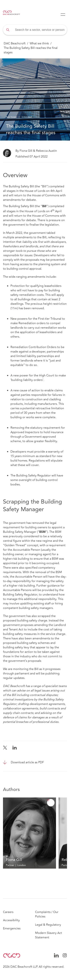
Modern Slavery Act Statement (49, 935)
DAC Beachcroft (15, 43)
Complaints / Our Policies (47, 914)
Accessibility (11, 920)
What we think (39, 43)
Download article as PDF (27, 762)
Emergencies (12, 928)
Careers (8, 912)
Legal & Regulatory (48, 925)
